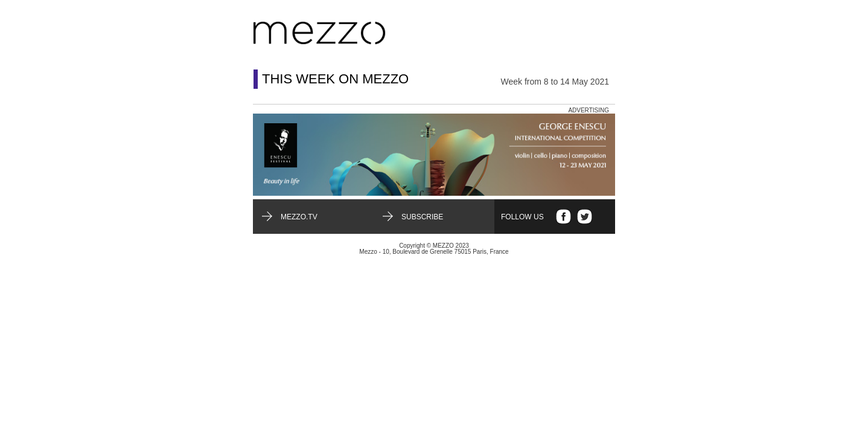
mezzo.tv (299, 217)
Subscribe (422, 217)
